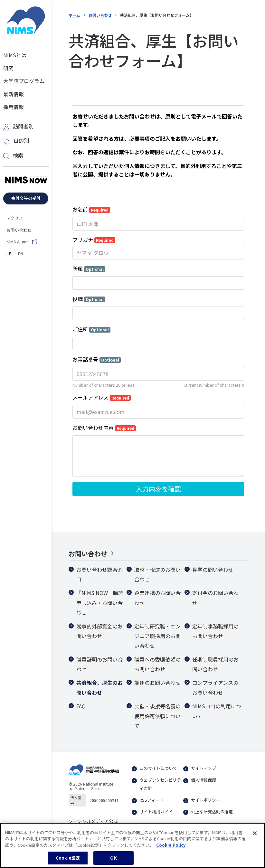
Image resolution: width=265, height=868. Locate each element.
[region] (132, 845)
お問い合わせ (100, 15)
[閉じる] (255, 833)
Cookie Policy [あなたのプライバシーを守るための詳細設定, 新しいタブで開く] (171, 845)
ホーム (74, 15)
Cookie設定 (68, 858)
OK (113, 858)
